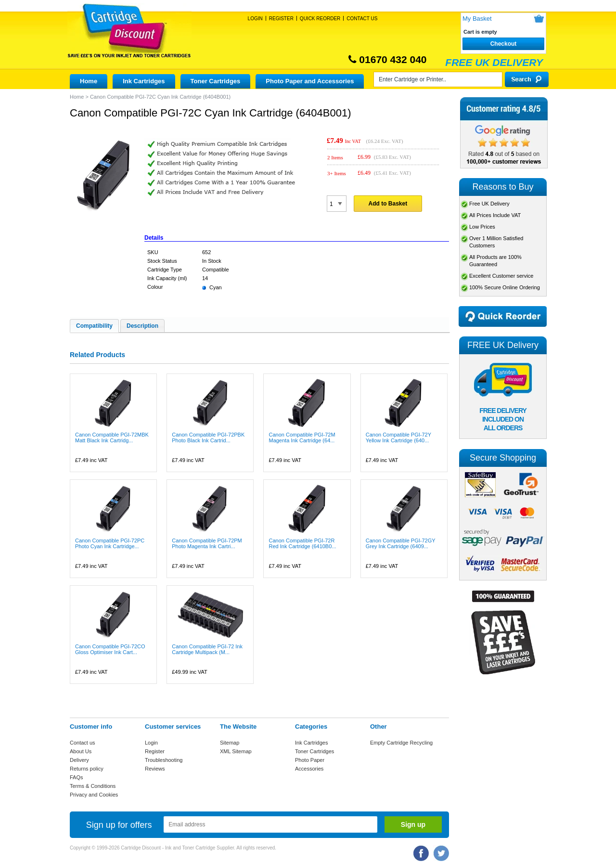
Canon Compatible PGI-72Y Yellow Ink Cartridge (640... (398, 437)
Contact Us (362, 19)
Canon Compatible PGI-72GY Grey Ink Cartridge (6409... (401, 543)
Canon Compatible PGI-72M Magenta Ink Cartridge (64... (302, 437)
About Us (81, 751)
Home (89, 81)
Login (255, 19)
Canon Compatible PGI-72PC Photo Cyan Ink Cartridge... (110, 543)
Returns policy (87, 769)
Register (281, 19)
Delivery (79, 760)
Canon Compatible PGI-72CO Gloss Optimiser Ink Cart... (110, 649)
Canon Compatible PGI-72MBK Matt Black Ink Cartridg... (112, 437)
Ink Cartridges (144, 81)
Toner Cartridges (216, 81)
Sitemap (230, 743)
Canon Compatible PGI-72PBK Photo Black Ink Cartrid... (208, 437)
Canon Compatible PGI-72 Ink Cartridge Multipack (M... (207, 649)
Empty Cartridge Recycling (401, 743)
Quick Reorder (320, 19)
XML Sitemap (236, 751)
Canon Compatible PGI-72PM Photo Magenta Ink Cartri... (207, 543)
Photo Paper (310, 760)
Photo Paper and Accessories (310, 81)
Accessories (309, 769)
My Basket (477, 19)
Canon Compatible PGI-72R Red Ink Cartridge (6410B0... (302, 543)
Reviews (155, 769)
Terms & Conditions (93, 786)
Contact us (83, 743)
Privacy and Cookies (94, 795)
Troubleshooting (164, 760)
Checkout (504, 44)
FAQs (77, 777)
